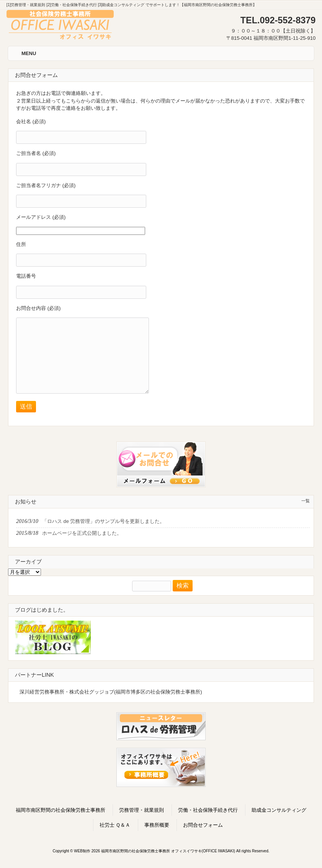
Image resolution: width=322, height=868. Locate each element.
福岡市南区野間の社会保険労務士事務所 (60, 810)
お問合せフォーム (203, 825)
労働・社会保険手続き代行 (208, 810)
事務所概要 (157, 825)
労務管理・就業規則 (141, 810)
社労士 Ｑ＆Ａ (115, 825)
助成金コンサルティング (279, 810)
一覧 (306, 501)
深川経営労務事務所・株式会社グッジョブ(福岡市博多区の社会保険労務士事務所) (111, 692)
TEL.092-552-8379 (278, 20)
